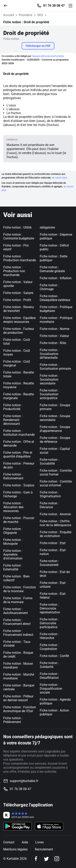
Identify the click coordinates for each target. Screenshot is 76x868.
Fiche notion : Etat (53, 543)
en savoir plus (59, 178)
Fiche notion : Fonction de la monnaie (20, 589)
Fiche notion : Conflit (54, 656)
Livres (40, 842)
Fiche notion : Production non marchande (14, 271)
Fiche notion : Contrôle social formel (56, 472)
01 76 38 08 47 (54, 6)
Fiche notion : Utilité (17, 227)
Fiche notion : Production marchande (20, 258)
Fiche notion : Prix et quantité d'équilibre (18, 454)
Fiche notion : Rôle (53, 343)
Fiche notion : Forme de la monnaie (18, 600)
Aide (25, 842)
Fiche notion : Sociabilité (49, 462)
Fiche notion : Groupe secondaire (55, 418)
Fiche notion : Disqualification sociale (51, 689)
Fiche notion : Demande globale (52, 269)
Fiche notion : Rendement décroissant (13, 420)
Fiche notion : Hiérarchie (49, 636)
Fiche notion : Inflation (56, 278)
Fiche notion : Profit (17, 300)
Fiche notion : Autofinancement (16, 611)
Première (26, 15)
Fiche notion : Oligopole (13, 531)
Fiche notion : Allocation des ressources (13, 507)
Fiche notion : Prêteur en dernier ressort (18, 698)
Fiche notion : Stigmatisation (50, 494)
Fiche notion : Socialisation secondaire (49, 379)
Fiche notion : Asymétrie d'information (13, 555)
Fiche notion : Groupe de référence (55, 440)
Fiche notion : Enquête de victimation (56, 534)
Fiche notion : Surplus (19, 485)
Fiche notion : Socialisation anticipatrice (49, 394)
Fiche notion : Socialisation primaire (55, 367)
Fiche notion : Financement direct (17, 622)
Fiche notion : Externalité (13, 567)
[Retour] (7, 5)
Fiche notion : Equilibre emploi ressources (19, 320)
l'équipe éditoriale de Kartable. (48, 56)
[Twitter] (46, 859)
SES (40, 15)
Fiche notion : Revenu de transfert (19, 309)
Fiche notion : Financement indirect (18, 633)
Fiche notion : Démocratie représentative (50, 608)
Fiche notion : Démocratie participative (49, 623)
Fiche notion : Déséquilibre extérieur (55, 298)
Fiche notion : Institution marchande (19, 433)
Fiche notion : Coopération (49, 647)
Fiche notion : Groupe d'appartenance (55, 429)
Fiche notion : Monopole (13, 542)
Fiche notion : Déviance (49, 505)
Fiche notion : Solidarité (49, 665)
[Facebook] (36, 859)
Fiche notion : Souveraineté (49, 563)
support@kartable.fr (24, 781)
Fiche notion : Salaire (18, 293)
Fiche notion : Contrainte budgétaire (19, 236)
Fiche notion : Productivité (13, 407)
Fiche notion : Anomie (55, 514)
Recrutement (44, 849)
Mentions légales (15, 849)
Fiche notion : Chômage (49, 287)
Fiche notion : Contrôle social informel (56, 483)
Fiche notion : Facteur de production (19, 331)
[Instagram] (57, 859)
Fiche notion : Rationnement (13, 476)
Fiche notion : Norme (55, 329)
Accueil (9, 15)
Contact (9, 842)
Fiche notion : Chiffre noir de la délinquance (55, 523)
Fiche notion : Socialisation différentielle (49, 354)
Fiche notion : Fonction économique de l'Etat (20, 709)
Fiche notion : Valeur (54, 336)
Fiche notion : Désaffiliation (49, 676)
